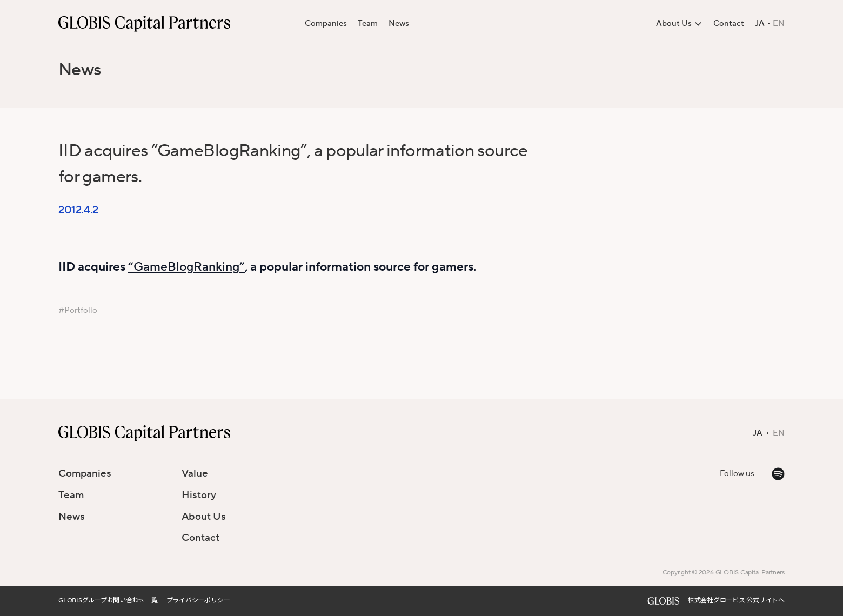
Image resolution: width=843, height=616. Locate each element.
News (399, 24)
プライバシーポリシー (198, 601)
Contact (729, 24)
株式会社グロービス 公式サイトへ (736, 601)
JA (760, 24)
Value (195, 473)
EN (779, 24)
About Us (204, 517)
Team (368, 24)
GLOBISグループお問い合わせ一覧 (108, 601)
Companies (326, 24)
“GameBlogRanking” (186, 267)
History (199, 495)
